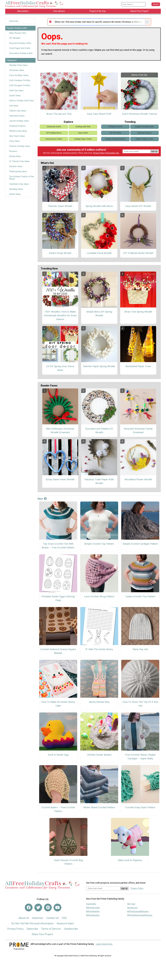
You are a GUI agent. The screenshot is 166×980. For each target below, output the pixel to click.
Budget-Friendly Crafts (144, 127)
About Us (24, 918)
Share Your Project (42, 934)
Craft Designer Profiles (20, 85)
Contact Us (52, 918)
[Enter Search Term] (133, 4)
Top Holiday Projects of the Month (22, 178)
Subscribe (14, 21)
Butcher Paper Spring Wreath (99, 366)
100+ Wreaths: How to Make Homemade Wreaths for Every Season (60, 315)
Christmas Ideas (17, 70)
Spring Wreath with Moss (99, 206)
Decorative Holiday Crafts (21, 53)
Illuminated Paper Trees (138, 366)
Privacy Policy (99, 153)
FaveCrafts (91, 904)
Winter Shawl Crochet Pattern (99, 807)
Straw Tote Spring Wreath (138, 312)
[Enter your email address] (103, 888)
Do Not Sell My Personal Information (32, 923)
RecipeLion (132, 908)
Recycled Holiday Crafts (20, 43)
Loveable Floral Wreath (99, 253)
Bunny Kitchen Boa (99, 702)
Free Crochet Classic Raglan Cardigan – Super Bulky (140, 757)
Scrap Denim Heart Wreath (60, 479)
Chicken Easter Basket (99, 755)
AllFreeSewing (93, 915)
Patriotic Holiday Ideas (20, 146)
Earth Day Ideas (16, 90)
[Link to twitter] (38, 907)
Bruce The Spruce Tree (59, 114)
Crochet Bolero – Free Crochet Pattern (58, 809)
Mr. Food (131, 904)
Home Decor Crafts (54, 139)
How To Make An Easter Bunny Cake (58, 704)
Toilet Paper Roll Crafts (20, 48)
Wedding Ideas (16, 189)
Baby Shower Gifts (18, 33)
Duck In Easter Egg (58, 755)
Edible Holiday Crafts (144, 139)
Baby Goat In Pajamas (130, 860)
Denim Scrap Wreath (60, 253)
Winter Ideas (15, 194)
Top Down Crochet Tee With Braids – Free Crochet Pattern (58, 546)
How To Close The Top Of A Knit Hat (140, 704)
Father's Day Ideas (18, 111)
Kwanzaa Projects (17, 126)
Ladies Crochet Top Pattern (140, 596)
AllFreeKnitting (93, 911)
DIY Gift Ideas (115, 133)
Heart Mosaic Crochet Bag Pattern (68, 862)
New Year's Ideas (17, 136)
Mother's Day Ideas (18, 131)
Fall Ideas (14, 106)
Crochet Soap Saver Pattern (140, 807)
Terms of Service (51, 929)
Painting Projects (144, 133)
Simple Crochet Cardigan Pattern (140, 544)
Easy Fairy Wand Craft (99, 114)
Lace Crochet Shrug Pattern (99, 596)
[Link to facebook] (29, 907)
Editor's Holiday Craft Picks (22, 101)
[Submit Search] (156, 4)
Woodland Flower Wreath (138, 479)
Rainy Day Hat (140, 649)
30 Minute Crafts (115, 127)
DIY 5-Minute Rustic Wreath (138, 253)
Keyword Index (65, 923)
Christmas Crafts (54, 127)
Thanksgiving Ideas (18, 171)
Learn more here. (104, 944)
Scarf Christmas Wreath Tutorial (139, 114)
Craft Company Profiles (20, 80)
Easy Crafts (83, 133)
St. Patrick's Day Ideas (19, 161)
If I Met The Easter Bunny (99, 649)
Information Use (112, 153)
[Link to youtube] (57, 907)
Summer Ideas (16, 166)
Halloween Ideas (17, 116)
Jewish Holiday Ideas (19, 121)
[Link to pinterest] (48, 907)
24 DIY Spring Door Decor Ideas (60, 368)
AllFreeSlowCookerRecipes (140, 915)
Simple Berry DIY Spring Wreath (99, 314)
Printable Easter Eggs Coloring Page (58, 598)
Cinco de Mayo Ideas (19, 75)
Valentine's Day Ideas (19, 184)
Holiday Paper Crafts (83, 139)
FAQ (64, 918)
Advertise (38, 918)
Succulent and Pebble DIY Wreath (99, 431)
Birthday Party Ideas (18, 65)
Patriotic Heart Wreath (60, 206)
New (42, 499)
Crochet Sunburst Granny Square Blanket (58, 651)
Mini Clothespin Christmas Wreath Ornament (60, 431)
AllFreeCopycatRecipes (138, 911)
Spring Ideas (15, 156)
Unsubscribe (71, 929)
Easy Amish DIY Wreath (138, 206)
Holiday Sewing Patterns (115, 139)
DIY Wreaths (15, 38)
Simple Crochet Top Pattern (99, 544)
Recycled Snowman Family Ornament (138, 431)
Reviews (13, 151)
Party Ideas (14, 141)
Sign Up (154, 151)
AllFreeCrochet (93, 908)
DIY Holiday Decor (54, 133)
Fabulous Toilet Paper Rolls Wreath (99, 481)
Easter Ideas (15, 96)
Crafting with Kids (83, 127)
